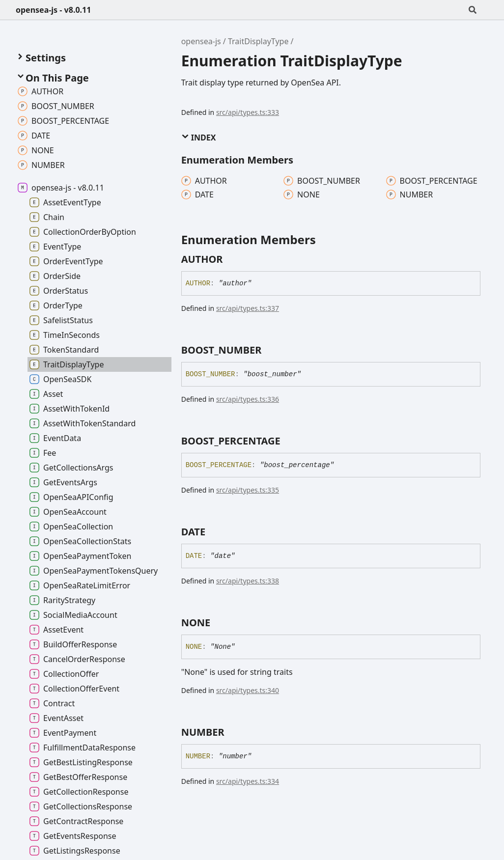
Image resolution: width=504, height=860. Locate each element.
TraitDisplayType (258, 41)
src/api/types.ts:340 (248, 690)
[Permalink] (231, 259)
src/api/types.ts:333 (248, 112)
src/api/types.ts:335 (248, 490)
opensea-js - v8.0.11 (53, 10)
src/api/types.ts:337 (248, 308)
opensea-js (201, 41)
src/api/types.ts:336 (248, 399)
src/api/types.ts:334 (248, 781)
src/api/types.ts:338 (248, 581)
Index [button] (199, 138)
